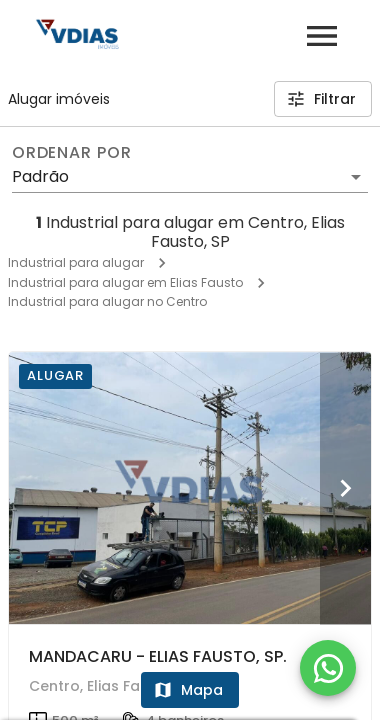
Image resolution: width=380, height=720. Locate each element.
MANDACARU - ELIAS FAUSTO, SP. (158, 656)
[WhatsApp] (328, 668)
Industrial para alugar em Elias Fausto (125, 282)
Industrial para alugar (76, 262)
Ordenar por (72, 153)
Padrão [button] (40, 176)
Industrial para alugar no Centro (107, 301)
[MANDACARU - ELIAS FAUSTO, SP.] (190, 488)
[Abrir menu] (322, 36)
